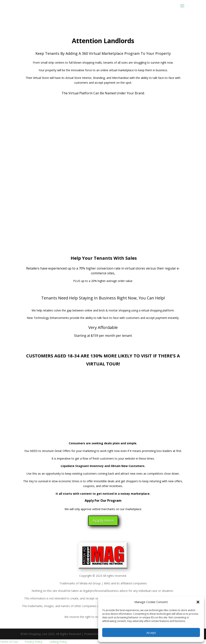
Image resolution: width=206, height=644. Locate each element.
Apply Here (103, 520)
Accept (151, 633)
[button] (198, 602)
